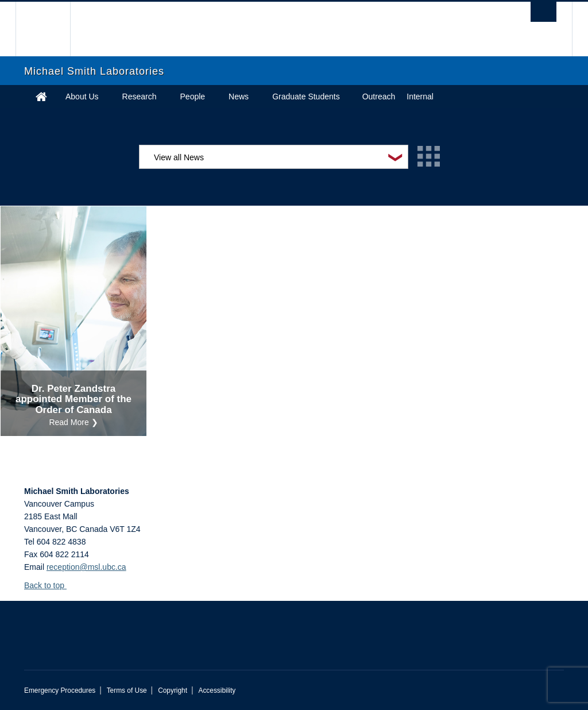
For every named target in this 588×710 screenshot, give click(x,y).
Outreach (379, 97)
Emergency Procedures (60, 690)
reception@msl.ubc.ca (86, 567)
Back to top (50, 585)
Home (41, 97)
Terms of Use (127, 690)
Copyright (173, 690)
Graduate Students (306, 97)
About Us (82, 97)
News (239, 97)
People (193, 97)
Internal (420, 97)
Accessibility (217, 690)
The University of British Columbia (51, 29)
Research (140, 97)
